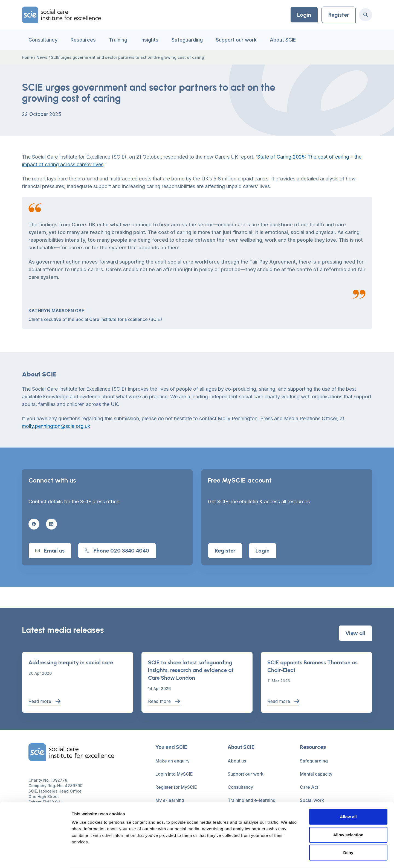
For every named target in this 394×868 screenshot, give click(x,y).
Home (27, 57)
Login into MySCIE (174, 774)
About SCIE (283, 40)
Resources (83, 40)
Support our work (236, 40)
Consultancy (43, 40)
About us (237, 761)
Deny (348, 832)
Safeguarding (187, 40)
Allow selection (348, 814)
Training (118, 40)
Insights (149, 40)
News (42, 57)
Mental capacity (316, 774)
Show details (287, 857)
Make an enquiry (173, 761)
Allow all (348, 796)
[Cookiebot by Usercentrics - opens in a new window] (35, 857)
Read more (44, 701)
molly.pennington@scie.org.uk (56, 426)
